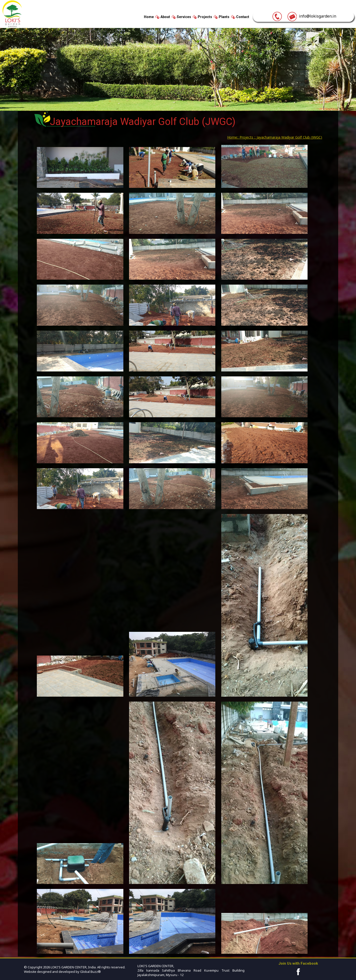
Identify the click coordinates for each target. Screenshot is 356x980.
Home (149, 17)
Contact (243, 17)
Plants (224, 17)
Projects (205, 17)
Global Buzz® (90, 972)
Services (184, 17)
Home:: (233, 137)
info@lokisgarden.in (312, 16)
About (165, 17)
